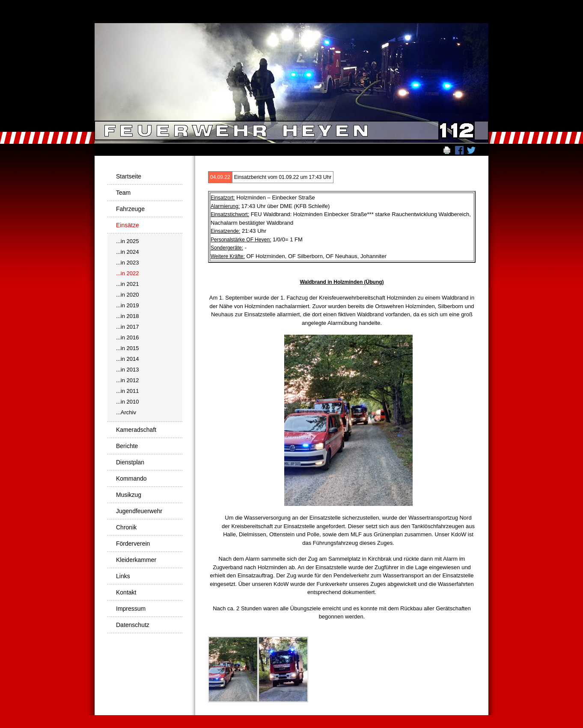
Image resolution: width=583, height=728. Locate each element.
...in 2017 (128, 327)
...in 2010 (128, 402)
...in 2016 (128, 337)
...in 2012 (128, 380)
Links (123, 576)
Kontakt (126, 592)
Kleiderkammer (136, 560)
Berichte (127, 446)
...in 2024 (128, 252)
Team (123, 193)
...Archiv (126, 412)
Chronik (126, 527)
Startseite (129, 176)
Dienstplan (130, 462)
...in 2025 (128, 241)
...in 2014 (128, 359)
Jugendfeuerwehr (139, 511)
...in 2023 (128, 263)
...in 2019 (128, 305)
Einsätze (128, 225)
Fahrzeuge (130, 209)
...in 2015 (128, 348)
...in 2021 (128, 284)
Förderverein (133, 544)
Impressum (131, 609)
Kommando (131, 478)
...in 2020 (128, 295)
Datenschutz (133, 625)
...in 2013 (128, 370)
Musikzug (129, 495)
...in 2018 (128, 316)
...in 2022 (128, 273)
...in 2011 (128, 391)
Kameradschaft (136, 430)
